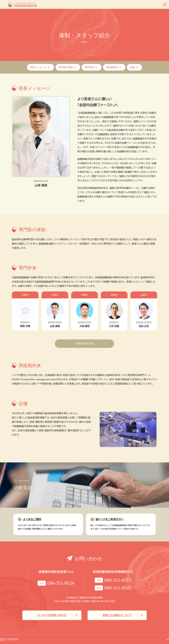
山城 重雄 (55, 326)
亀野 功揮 (25, 326)
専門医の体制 (66, 67)
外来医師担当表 (84, 344)
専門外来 (89, 67)
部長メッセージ (38, 67)
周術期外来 (112, 67)
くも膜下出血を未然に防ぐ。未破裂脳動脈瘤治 (23, 5)
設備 (132, 67)
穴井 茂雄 (114, 326)
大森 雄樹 (84, 326)
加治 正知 (144, 326)
